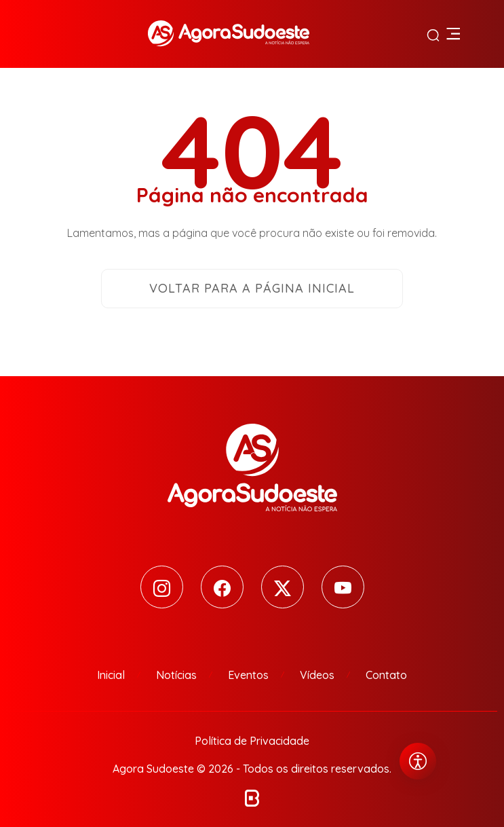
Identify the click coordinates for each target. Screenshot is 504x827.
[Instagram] (162, 587)
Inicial (111, 675)
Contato (386, 675)
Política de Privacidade (252, 741)
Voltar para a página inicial (252, 288)
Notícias (176, 675)
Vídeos (317, 675)
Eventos (248, 675)
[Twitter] (283, 587)
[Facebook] (222, 587)
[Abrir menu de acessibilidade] (418, 761)
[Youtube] (343, 587)
